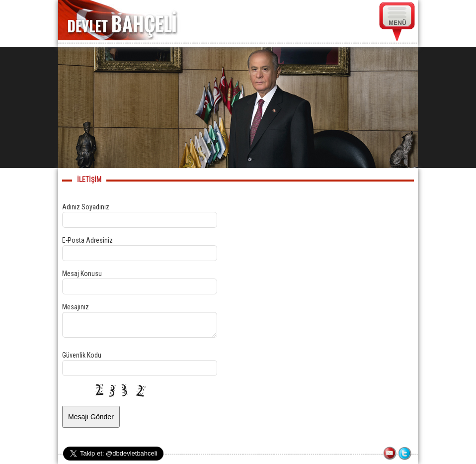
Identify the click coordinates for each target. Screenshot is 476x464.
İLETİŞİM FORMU (391, 454)
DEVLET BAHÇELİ (122, 20)
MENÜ (397, 22)
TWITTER (405, 454)
